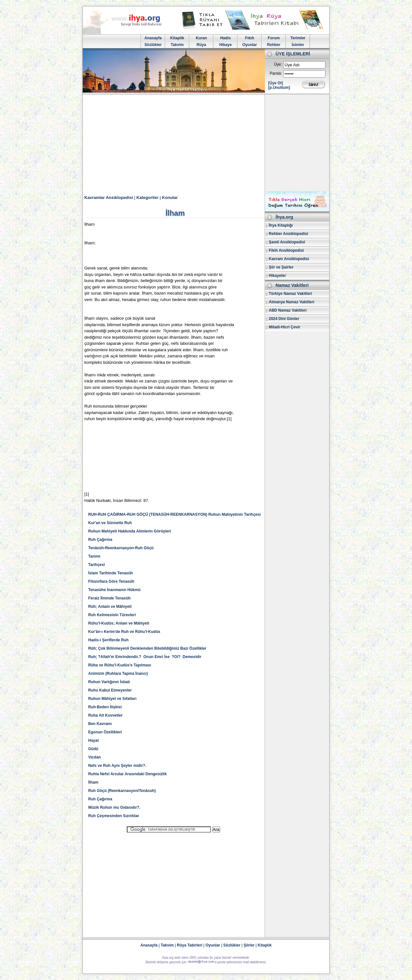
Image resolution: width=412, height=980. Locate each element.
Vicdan (94, 757)
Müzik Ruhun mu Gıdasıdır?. (114, 807)
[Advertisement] (206, 143)
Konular (170, 198)
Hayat (94, 740)
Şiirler (249, 945)
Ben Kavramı (100, 724)
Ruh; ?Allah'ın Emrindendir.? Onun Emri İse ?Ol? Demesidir (145, 657)
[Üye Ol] (276, 83)
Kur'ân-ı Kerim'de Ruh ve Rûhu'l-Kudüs (124, 632)
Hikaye (225, 45)
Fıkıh (249, 38)
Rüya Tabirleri (190, 945)
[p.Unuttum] (279, 88)
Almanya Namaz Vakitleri (291, 302)
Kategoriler (148, 198)
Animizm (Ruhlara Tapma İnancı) (118, 674)
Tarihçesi (97, 565)
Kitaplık (265, 945)
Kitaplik (177, 38)
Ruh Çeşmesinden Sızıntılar (114, 816)
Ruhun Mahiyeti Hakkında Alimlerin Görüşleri (130, 531)
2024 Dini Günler (284, 319)
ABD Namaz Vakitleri (288, 310)
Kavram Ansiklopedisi (289, 259)
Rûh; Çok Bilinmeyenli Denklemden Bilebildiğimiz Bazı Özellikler (147, 648)
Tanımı (94, 556)
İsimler (298, 45)
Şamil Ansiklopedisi (287, 242)
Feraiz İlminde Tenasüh (109, 598)
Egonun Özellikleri (105, 732)
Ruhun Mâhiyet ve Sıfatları (112, 699)
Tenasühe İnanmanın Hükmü (114, 590)
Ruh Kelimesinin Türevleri (112, 615)
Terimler (298, 38)
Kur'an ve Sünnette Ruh (110, 523)
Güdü (93, 749)
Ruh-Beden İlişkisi (105, 707)
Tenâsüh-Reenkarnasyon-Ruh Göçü (121, 548)
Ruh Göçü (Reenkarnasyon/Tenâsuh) (122, 791)
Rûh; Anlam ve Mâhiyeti (110, 607)
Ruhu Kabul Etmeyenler (110, 690)
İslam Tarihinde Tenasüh (111, 573)
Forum (274, 38)
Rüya (201, 45)
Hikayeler (277, 276)
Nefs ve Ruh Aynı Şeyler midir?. (117, 766)
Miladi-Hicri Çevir (285, 327)
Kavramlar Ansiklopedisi (109, 198)
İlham (93, 782)
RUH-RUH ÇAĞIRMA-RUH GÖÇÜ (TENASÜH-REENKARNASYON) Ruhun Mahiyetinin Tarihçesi (174, 514)
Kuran (201, 38)
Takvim (177, 45)
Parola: (276, 73)
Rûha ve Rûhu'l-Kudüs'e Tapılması (120, 665)
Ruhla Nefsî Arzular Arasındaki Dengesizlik (127, 774)
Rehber (274, 45)
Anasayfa (153, 38)
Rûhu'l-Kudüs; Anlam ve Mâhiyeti (119, 623)
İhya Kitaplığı (281, 225)
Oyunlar (250, 45)
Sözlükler (153, 45)
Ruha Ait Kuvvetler (105, 715)
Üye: (278, 64)
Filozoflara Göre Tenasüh (111, 581)
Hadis (225, 38)
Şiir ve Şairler (281, 267)
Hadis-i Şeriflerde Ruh (108, 640)
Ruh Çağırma (100, 540)
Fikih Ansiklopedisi (286, 250)
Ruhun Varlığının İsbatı (109, 682)
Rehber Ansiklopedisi (288, 234)
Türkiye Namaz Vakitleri (290, 294)
